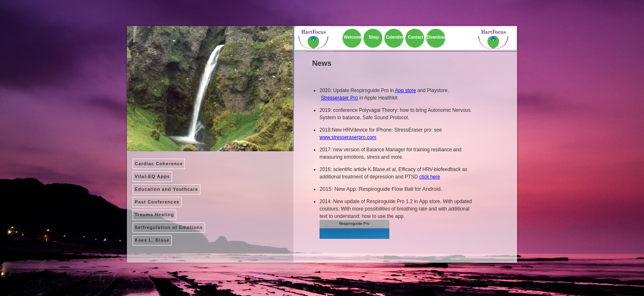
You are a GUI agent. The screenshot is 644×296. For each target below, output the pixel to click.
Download (437, 37)
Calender (395, 37)
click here (430, 177)
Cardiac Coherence (159, 164)
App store (405, 90)
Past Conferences (157, 202)
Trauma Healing (154, 215)
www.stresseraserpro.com (348, 137)
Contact (415, 37)
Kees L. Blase (152, 240)
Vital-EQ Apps (152, 176)
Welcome (353, 37)
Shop (374, 37)
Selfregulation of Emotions (169, 227)
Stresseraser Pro (339, 98)
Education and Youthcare (167, 189)
